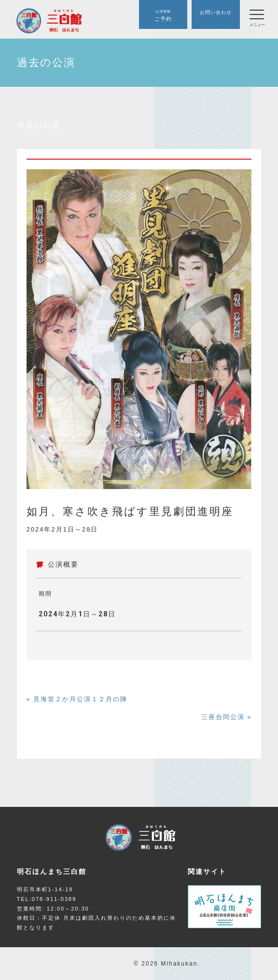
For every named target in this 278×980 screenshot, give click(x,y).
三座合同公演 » (227, 717)
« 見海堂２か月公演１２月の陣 (77, 699)
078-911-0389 (54, 899)
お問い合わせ (216, 12)
